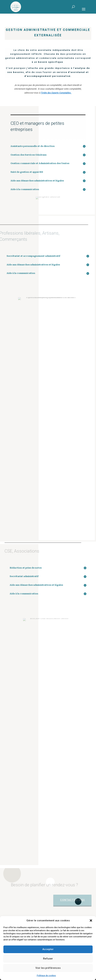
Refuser (48, 959)
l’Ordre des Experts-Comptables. (56, 93)
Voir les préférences (48, 968)
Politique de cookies (46, 976)
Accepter (48, 949)
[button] (91, 920)
